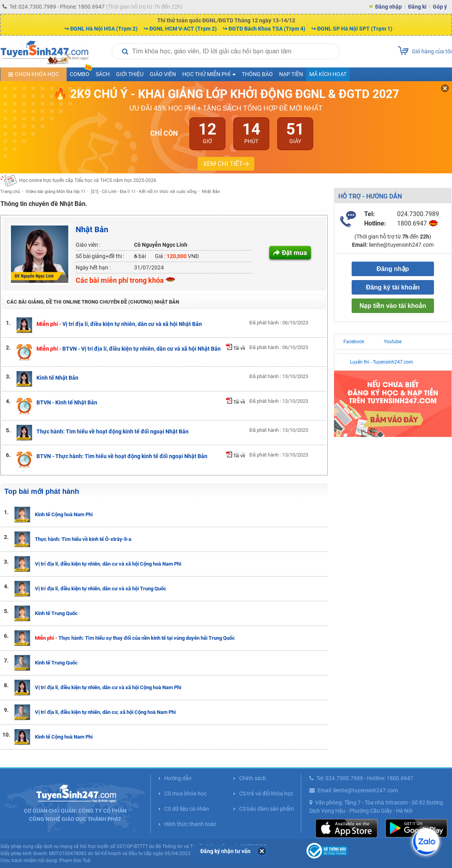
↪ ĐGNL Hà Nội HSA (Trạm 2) (101, 29)
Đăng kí (417, 7)
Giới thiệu (130, 74)
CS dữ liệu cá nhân (187, 809)
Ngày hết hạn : (93, 267)
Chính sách (253, 778)
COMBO (81, 72)
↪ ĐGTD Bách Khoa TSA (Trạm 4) (264, 29)
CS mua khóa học (185, 793)
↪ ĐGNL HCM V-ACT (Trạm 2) (180, 29)
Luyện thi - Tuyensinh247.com (382, 362)
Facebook (354, 342)
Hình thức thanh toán (190, 824)
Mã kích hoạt (328, 74)
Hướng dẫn (178, 778)
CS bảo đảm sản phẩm (267, 809)
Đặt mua (294, 253)
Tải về (235, 348)
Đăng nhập (388, 7)
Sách (103, 74)
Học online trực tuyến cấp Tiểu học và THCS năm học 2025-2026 (88, 180)
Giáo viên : (88, 245)
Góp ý (440, 7)
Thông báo (257, 74)
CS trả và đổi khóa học (266, 793)
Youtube (393, 342)
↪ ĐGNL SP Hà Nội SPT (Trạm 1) (352, 29)
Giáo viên (163, 74)
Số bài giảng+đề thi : (100, 256)
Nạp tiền (291, 74)
